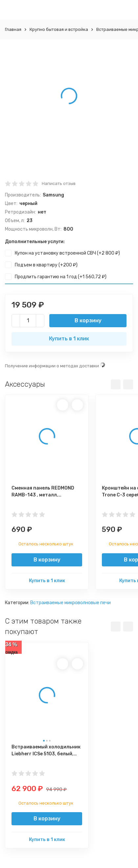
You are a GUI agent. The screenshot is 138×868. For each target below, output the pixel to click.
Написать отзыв (59, 183)
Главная (13, 29)
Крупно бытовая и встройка (59, 29)
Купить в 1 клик (69, 339)
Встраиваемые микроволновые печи (70, 603)
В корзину (88, 320)
